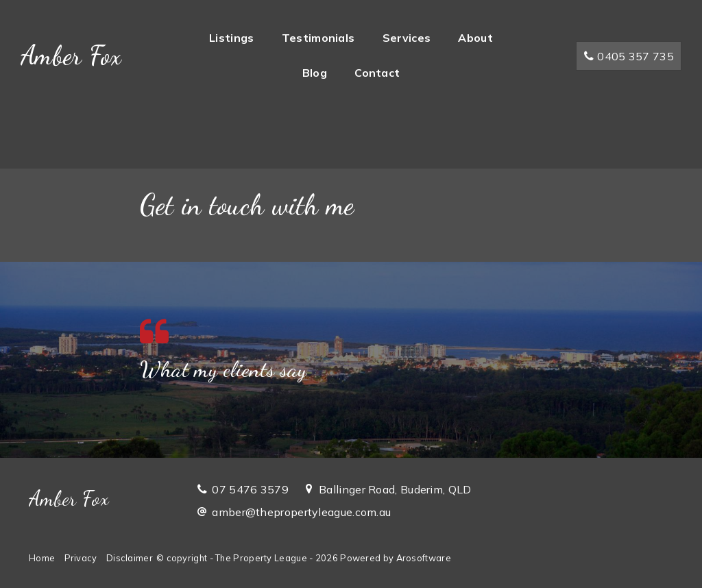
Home (42, 558)
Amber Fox (71, 56)
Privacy (81, 558)
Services (407, 38)
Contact (377, 73)
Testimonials (318, 38)
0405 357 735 (629, 56)
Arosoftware (424, 558)
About (475, 38)
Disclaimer (130, 558)
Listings (231, 38)
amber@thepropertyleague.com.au (301, 512)
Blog (315, 73)
